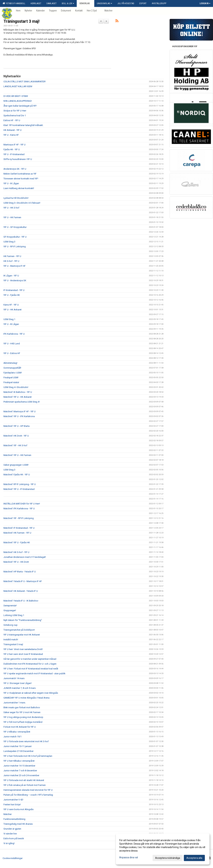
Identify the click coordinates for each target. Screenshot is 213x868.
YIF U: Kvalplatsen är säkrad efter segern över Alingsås (31, 693)
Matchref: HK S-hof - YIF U (16, 552)
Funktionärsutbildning (14, 819)
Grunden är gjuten (12, 829)
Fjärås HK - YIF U (12, 149)
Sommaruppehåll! (12, 368)
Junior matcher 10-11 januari (18, 746)
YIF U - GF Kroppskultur (15, 227)
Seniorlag (85, 3)
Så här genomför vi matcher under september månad (30, 659)
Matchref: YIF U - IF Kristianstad (19, 489)
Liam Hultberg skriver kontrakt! (19, 188)
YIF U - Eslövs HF (12, 353)
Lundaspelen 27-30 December (18, 751)
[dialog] (163, 849)
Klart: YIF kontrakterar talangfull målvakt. (23, 125)
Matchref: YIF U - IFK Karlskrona (19, 416)
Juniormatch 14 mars (14, 678)
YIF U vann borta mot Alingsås (18, 809)
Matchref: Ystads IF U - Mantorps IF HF (23, 581)
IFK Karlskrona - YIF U (14, 334)
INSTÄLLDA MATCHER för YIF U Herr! (22, 504)
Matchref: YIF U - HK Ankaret (18, 397)
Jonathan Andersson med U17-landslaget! (25, 557)
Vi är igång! (9, 843)
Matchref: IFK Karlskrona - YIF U (19, 509)
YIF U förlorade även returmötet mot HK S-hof (26, 741)
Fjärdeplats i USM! (13, 373)
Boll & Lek (68, 3)
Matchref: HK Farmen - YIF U (17, 533)
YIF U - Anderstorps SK (15, 280)
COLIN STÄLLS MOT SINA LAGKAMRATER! (25, 82)
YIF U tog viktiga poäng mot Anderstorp (23, 717)
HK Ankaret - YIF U (12, 130)
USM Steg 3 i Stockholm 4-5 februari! (22, 203)
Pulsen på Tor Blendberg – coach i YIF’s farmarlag (28, 795)
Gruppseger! (10, 610)
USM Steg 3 (9, 242)
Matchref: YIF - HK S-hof (15, 445)
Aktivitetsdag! (10, 363)
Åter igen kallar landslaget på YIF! (20, 106)
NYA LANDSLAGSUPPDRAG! (18, 101)
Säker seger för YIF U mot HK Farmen (22, 712)
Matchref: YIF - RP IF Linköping (19, 518)
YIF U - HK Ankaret (12, 310)
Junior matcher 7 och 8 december (20, 771)
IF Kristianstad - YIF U (14, 290)
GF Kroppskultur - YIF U (15, 237)
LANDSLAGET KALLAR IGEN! (18, 86)
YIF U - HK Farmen (12, 217)
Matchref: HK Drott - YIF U (16, 436)
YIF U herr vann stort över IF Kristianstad (23, 654)
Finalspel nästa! (11, 382)
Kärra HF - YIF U (11, 305)
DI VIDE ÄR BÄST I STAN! (16, 96)
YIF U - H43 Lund (12, 344)
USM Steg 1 (9, 319)
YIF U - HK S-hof (11, 208)
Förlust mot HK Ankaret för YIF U (20, 727)
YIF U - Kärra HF (11, 135)
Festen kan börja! (12, 804)
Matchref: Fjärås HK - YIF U (17, 475)
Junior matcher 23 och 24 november (21, 775)
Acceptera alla (194, 858)
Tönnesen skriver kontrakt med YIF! (21, 179)
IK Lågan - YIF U (11, 276)
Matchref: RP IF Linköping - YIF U (20, 484)
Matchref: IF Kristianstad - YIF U (19, 528)
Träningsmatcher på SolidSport (19, 630)
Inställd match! (11, 640)
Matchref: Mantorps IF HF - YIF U (20, 411)
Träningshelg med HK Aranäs (18, 824)
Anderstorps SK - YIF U (15, 169)
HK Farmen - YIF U (12, 256)
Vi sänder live (10, 834)
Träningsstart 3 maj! (21, 21)
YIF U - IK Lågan (11, 183)
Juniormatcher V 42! (13, 800)
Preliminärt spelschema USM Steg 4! (22, 402)
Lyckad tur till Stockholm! (16, 198)
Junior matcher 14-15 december (19, 766)
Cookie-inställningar (13, 858)
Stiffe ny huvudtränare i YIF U (18, 159)
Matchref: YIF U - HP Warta (16, 426)
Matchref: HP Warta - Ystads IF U (20, 572)
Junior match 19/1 (12, 737)
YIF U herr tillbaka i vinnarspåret (19, 761)
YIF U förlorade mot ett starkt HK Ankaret (24, 780)
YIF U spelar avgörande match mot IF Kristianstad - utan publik (34, 673)
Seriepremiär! (10, 606)
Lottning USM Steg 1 (14, 615)
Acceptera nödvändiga (168, 858)
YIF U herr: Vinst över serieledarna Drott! (23, 649)
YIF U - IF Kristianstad (14, 154)
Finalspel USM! (11, 378)
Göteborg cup (11, 625)
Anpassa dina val (129, 857)
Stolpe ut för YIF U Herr (15, 111)
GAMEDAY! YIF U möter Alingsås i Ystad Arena (26, 698)
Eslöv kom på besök (14, 838)
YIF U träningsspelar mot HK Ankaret (22, 635)
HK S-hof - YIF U (11, 261)
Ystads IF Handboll (14, 3)
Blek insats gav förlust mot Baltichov (22, 707)
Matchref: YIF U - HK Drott (16, 562)
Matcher (8, 814)
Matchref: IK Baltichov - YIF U (18, 392)
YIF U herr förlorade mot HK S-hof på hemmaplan (28, 756)
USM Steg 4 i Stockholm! (16, 387)
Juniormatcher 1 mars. (15, 703)
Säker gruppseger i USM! (16, 465)
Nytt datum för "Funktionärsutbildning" (23, 620)
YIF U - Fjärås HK (12, 295)
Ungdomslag (105, 3)
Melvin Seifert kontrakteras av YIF (20, 174)
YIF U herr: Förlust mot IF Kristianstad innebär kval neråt (31, 669)
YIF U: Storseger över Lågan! (18, 683)
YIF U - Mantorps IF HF (14, 266)
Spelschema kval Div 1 (15, 115)
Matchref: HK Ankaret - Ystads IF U (21, 591)
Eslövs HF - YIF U (12, 120)
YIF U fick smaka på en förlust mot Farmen (25, 785)
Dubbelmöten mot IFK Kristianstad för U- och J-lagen (30, 664)
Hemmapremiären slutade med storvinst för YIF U (28, 790)
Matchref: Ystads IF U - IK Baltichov (21, 601)
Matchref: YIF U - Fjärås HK (17, 542)
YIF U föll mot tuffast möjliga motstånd (23, 722)
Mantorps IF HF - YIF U (14, 145)
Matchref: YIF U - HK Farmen (17, 455)
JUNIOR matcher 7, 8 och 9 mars (20, 688)
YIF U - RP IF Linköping (15, 247)
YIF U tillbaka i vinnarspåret (17, 732)
